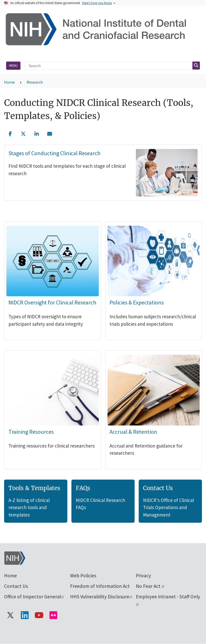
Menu (13, 65)
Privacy (143, 576)
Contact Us (16, 586)
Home (9, 82)
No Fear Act (150, 586)
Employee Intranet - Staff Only (168, 600)
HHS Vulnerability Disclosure (101, 597)
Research (35, 82)
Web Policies (83, 576)
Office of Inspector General (34, 597)
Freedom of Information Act (100, 586)
